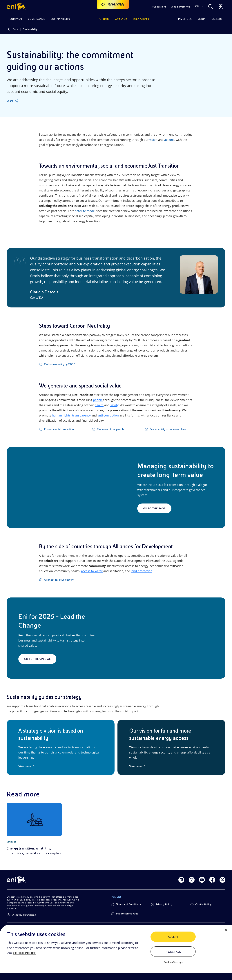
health (99, 405)
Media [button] (202, 19)
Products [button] (141, 19)
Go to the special (37, 659)
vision (153, 140)
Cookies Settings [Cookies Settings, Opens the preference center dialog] (173, 962)
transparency (81, 415)
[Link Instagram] (192, 880)
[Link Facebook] (212, 880)
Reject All (173, 952)
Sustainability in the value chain (168, 429)
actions (169, 140)
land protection (142, 571)
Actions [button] (121, 19)
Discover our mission (24, 915)
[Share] (12, 101)
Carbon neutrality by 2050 (60, 364)
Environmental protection (59, 429)
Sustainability (30, 29)
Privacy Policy (164, 904)
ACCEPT (173, 937)
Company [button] (16, 19)
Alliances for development (59, 580)
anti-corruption (108, 415)
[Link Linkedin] (181, 880)
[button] (17, 7)
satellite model (85, 211)
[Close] (226, 930)
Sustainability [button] (61, 19)
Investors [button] (185, 19)
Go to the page (154, 508)
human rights (61, 415)
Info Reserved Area (127, 914)
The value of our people (111, 429)
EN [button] (197, 6)
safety (114, 405)
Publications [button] (159, 7)
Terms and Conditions (129, 904)
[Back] (9, 29)
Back (15, 29)
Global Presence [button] (180, 7)
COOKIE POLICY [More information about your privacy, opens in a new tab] (24, 953)
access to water (92, 571)
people (98, 400)
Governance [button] (36, 19)
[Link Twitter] (222, 880)
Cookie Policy (203, 904)
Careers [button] (217, 19)
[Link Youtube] (202, 880)
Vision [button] (104, 19)
